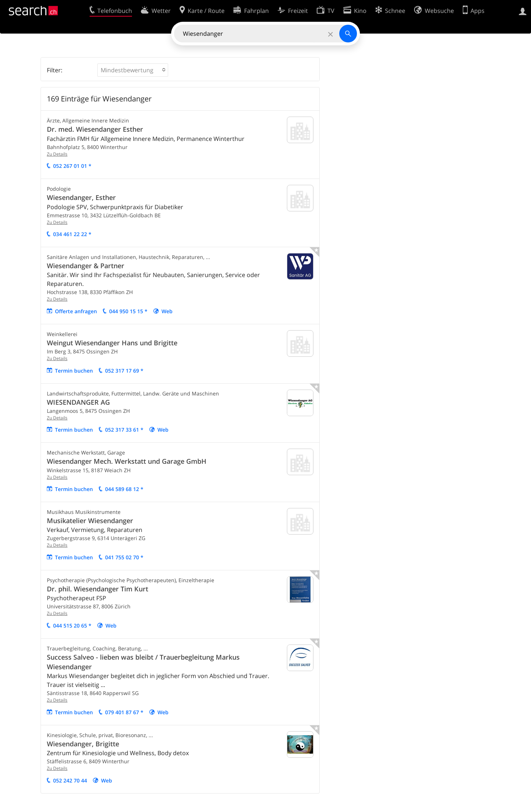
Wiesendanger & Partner (86, 266)
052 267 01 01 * (72, 166)
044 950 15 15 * (128, 311)
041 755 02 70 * (124, 557)
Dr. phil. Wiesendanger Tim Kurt (98, 589)
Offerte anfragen (76, 311)
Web (167, 311)
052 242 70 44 (70, 780)
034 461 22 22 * (72, 234)
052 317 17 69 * (124, 371)
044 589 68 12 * (124, 489)
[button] (133, 70)
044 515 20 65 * (72, 626)
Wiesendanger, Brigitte (83, 744)
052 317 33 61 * (124, 430)
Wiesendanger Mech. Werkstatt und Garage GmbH (127, 461)
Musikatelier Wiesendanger (90, 521)
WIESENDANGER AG (78, 402)
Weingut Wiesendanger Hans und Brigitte (112, 343)
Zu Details (57, 154)
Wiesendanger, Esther (81, 197)
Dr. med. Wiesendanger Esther (95, 129)
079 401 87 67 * (124, 712)
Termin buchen (74, 371)
